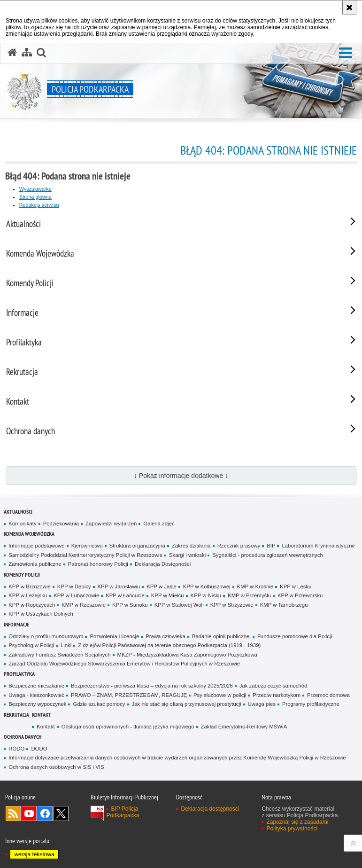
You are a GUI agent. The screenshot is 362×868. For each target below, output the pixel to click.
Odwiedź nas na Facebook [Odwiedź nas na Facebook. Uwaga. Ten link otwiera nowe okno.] (45, 813)
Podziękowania (61, 524)
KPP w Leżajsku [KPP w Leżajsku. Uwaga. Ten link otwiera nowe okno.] (28, 595)
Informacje (16, 624)
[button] (346, 53)
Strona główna (35, 197)
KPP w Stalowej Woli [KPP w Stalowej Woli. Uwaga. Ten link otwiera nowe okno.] (179, 605)
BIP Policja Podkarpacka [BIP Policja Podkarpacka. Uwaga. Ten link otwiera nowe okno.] (123, 812)
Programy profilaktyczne (311, 704)
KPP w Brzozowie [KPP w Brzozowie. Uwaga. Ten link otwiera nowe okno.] (29, 586)
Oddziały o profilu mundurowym (46, 636)
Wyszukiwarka (35, 189)
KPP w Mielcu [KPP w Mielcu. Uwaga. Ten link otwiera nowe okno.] (168, 595)
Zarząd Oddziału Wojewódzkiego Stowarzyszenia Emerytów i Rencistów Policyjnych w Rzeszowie (124, 664)
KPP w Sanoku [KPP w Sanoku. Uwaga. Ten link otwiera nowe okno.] (130, 605)
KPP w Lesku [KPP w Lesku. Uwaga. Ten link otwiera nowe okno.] (296, 586)
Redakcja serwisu (39, 205)
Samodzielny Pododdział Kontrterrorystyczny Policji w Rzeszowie (85, 555)
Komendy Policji (22, 575)
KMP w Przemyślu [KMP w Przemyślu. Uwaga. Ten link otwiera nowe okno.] (249, 595)
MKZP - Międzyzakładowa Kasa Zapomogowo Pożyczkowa (187, 655)
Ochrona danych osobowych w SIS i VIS (56, 767)
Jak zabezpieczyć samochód (273, 686)
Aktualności (18, 512)
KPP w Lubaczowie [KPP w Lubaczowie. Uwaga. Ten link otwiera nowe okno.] (76, 595)
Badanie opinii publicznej (221, 636)
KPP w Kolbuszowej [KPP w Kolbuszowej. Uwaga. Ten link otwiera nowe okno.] (207, 586)
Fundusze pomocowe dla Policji (295, 636)
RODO (16, 749)
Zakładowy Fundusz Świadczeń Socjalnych (59, 655)
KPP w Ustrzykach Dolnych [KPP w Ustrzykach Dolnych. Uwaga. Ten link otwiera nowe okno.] (41, 614)
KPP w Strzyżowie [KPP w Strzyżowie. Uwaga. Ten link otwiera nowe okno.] (232, 605)
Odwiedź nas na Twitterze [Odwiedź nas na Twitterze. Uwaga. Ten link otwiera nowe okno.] (61, 813)
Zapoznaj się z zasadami (297, 822)
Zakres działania (191, 546)
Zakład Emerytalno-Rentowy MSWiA (244, 727)
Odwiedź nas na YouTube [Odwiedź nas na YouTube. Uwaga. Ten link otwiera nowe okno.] (29, 813)
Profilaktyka (19, 674)
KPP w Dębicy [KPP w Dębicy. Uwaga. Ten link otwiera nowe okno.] (74, 586)
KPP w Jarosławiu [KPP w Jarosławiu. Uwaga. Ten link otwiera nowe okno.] (119, 586)
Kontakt (42, 715)
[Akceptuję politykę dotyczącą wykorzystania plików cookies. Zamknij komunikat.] (349, 8)
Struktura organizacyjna (137, 546)
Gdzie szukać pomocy (99, 704)
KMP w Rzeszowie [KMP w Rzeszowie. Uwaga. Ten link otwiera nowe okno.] (84, 605)
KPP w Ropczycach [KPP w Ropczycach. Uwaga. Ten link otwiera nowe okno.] (32, 605)
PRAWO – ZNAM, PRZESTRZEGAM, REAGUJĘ (129, 695)
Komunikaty (22, 524)
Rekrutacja (16, 715)
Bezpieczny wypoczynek (37, 704)
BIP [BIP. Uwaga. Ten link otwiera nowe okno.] (271, 546)
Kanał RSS (13, 813)
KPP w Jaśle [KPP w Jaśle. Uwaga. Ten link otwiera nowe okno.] (162, 586)
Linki (66, 645)
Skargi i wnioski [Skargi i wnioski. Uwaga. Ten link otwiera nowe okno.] (187, 555)
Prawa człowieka (166, 636)
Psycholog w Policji (31, 645)
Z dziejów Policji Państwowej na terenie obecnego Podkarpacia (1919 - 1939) (169, 645)
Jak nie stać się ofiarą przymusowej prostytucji (187, 704)
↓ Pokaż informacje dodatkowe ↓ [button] (181, 476)
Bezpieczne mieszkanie (36, 686)
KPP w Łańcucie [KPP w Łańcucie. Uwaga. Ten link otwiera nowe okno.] (125, 595)
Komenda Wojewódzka (29, 534)
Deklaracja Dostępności (163, 564)
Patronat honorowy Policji (98, 564)
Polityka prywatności (292, 829)
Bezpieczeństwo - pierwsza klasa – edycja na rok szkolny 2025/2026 (152, 686)
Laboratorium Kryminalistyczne (318, 546)
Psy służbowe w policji (220, 695)
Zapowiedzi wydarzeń (111, 524)
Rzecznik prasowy (239, 546)
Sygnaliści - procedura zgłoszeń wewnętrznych (268, 555)
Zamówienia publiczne (35, 564)
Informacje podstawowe (36, 546)
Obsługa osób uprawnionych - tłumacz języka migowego (128, 727)
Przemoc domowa (328, 695)
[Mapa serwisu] (27, 53)
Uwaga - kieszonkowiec (36, 695)
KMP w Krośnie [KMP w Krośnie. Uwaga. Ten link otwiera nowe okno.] (255, 586)
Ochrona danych (23, 737)
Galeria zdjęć (159, 524)
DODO (39, 749)
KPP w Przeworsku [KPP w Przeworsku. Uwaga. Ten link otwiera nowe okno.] (300, 595)
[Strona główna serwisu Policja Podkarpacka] (12, 53)
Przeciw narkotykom (277, 695)
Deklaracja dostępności (210, 809)
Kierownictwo (87, 546)
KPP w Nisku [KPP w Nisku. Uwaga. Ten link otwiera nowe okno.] (206, 595)
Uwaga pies (262, 704)
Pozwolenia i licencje (114, 636)
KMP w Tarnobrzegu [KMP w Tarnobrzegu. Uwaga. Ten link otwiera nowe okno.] (284, 605)
